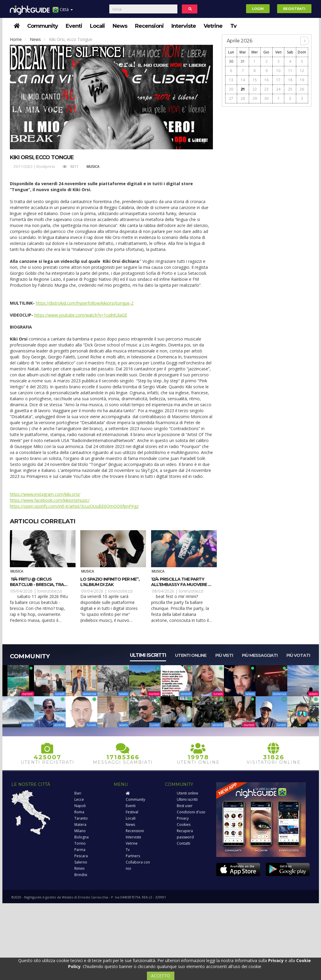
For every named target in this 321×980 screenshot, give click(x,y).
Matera (80, 825)
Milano (80, 831)
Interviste (184, 26)
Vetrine (213, 26)
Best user (185, 806)
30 (231, 61)
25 (290, 89)
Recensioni (149, 26)
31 (243, 61)
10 (278, 71)
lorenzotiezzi (50, 591)
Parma (80, 850)
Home (16, 39)
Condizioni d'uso (191, 812)
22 (255, 89)
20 (231, 89)
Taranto (81, 818)
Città (63, 12)
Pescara (81, 856)
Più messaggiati (260, 655)
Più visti (224, 655)
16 (266, 80)
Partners (133, 856)
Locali (97, 26)
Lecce (79, 799)
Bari (78, 793)
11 (290, 71)
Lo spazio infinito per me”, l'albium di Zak (110, 582)
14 (243, 80)
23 (266, 89)
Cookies (184, 825)
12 (302, 71)
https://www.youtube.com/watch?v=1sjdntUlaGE (81, 315)
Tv (233, 26)
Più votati (298, 655)
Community (43, 26)
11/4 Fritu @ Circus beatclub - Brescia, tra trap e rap (37, 585)
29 (255, 98)
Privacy (183, 818)
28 (243, 98)
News (120, 26)
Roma (79, 812)
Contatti (183, 843)
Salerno (81, 862)
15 (255, 80)
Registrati (294, 9)
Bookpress (46, 167)
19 (302, 80)
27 (231, 98)
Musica (93, 167)
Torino (80, 843)
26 (302, 89)
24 (278, 89)
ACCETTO (161, 976)
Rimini (79, 868)
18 (290, 80)
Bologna (82, 837)
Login (258, 9)
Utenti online (191, 655)
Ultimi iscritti (148, 655)
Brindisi (81, 875)
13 (231, 80)
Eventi (74, 26)
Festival (132, 812)
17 (278, 80)
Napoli (80, 806)
